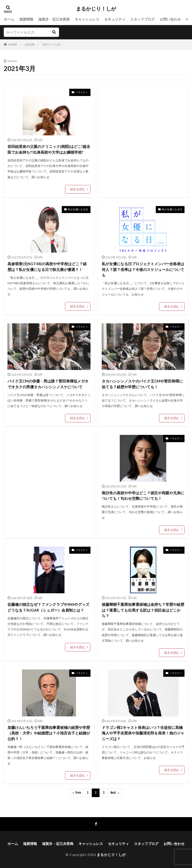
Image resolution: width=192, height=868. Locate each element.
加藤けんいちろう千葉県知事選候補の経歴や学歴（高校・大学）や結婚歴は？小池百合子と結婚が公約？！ (49, 733)
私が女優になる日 (78, 209)
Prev (78, 793)
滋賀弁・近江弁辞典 (54, 19)
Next (113, 793)
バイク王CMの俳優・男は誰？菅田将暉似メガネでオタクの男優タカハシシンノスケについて (48, 384)
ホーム (9, 19)
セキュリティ (115, 19)
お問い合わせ (170, 19)
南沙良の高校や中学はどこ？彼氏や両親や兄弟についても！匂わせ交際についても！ (143, 496)
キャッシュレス (87, 19)
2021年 (30, 44)
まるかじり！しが (96, 9)
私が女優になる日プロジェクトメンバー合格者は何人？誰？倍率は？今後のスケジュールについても (143, 269)
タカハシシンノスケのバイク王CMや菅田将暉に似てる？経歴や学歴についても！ (142, 384)
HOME (13, 44)
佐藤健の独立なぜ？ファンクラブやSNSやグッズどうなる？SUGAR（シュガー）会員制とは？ (48, 607)
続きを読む (78, 189)
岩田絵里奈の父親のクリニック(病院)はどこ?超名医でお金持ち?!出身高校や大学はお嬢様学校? (49, 149)
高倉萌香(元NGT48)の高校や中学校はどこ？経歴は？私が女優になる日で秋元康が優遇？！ (47, 267)
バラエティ (82, 92)
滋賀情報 (26, 19)
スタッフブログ (142, 19)
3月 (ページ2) (51, 44)
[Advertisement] (143, 133)
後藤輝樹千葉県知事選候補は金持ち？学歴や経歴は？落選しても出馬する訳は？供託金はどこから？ (143, 610)
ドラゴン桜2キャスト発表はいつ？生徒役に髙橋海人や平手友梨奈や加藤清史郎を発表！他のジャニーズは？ (143, 733)
